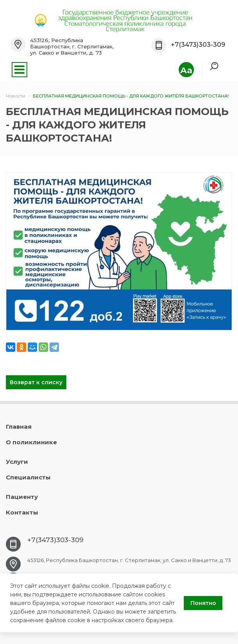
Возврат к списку (36, 382)
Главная (19, 427)
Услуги (17, 462)
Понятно (203, 603)
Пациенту (22, 497)
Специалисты (28, 477)
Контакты (22, 512)
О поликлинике (31, 442)
